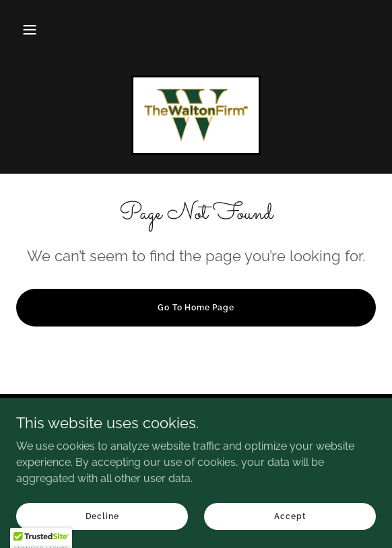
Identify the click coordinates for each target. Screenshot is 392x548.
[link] (196, 115)
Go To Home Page (196, 308)
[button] (30, 30)
